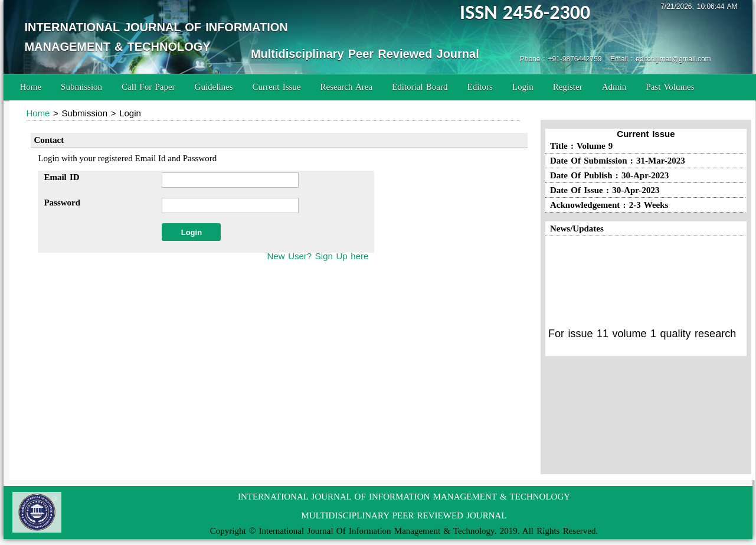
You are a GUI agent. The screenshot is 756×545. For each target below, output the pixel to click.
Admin (614, 87)
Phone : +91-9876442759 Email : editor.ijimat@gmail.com (616, 59)
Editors (480, 87)
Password (62, 203)
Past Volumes (670, 87)
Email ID (61, 177)
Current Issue (277, 87)
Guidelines (214, 87)
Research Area (347, 87)
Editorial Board (420, 87)
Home (30, 87)
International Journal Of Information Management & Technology (377, 531)
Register (568, 87)
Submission (81, 87)
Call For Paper (148, 87)
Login (523, 87)
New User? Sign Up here (318, 256)
